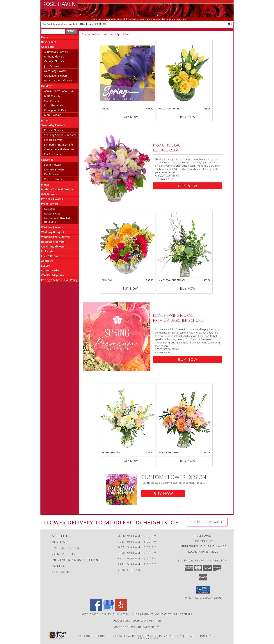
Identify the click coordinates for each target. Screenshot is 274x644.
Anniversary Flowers (56, 52)
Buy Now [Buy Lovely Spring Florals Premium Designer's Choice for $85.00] (188, 359)
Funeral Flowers (54, 130)
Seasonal (47, 160)
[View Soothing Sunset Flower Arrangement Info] (185, 417)
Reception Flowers (53, 242)
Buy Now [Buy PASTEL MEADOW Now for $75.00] (130, 461)
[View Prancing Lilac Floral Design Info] (117, 165)
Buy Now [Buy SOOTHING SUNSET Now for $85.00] (188, 461)
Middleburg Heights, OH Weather (137, 621)
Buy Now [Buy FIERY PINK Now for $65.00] (130, 289)
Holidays (47, 86)
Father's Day (52, 101)
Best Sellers (49, 42)
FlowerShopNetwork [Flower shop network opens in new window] (139, 636)
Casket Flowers (53, 140)
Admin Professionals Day (59, 91)
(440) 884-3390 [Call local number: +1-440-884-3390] (99, 24)
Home (45, 37)
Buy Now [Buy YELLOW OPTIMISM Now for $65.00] (188, 117)
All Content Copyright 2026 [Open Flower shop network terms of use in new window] (100, 636)
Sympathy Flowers (53, 125)
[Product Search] (53, 31)
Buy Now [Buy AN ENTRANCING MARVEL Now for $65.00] (188, 289)
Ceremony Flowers (53, 246)
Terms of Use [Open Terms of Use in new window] (148, 638)
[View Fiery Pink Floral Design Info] (127, 245)
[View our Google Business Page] (108, 610)
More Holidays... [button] (54, 115)
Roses (45, 120)
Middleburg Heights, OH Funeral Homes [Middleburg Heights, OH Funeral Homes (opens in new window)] (110, 614)
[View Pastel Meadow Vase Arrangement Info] (127, 417)
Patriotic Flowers (52, 199)
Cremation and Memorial (59, 149)
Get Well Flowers (54, 61)
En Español (48, 251)
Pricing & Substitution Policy (59, 280)
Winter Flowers (53, 179)
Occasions (48, 47)
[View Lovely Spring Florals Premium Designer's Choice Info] (117, 337)
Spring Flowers (53, 165)
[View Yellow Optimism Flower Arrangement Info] (185, 73)
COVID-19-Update (53, 275)
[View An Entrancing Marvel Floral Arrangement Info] (185, 245)
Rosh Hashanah (54, 105)
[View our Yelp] (121, 610)
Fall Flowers (51, 174)
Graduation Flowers (56, 76)
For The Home (53, 154)
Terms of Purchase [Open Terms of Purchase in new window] (200, 636)
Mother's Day (52, 96)
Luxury (46, 266)
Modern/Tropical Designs (57, 189)
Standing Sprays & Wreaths (60, 135)
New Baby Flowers (55, 71)
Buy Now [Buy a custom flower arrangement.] (163, 494)
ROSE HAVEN (59, 4)
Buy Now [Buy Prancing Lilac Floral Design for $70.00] (188, 186)
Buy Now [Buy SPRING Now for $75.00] (130, 117)
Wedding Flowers (52, 227)
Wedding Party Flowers (56, 237)
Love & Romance (52, 256)
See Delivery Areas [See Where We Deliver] (207, 522)
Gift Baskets (49, 194)
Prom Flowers (50, 204)
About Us (47, 261)
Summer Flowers (54, 169)
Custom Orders (51, 270)
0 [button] (230, 24)
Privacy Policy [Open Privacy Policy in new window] (171, 636)
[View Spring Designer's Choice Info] (127, 73)
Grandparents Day (55, 110)
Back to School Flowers (58, 80)
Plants (45, 185)
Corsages (50, 209)
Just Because (52, 66)
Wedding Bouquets (53, 232)
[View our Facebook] (96, 610)
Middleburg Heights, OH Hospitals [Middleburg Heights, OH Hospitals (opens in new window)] (167, 614)
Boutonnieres (52, 213)
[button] (203, 590)
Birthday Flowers (54, 56)
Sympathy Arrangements (59, 145)
